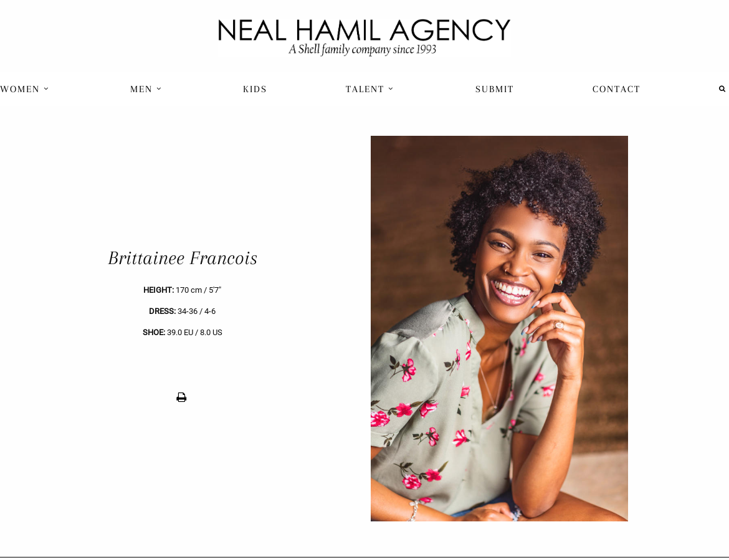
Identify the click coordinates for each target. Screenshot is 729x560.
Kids (255, 89)
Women (25, 89)
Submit (495, 89)
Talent (370, 89)
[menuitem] (26, 89)
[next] (547, 329)
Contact (617, 89)
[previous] (182, 329)
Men (146, 89)
